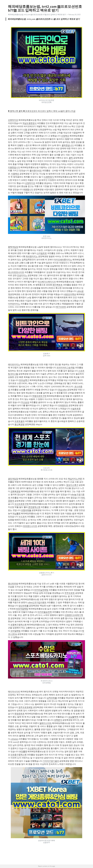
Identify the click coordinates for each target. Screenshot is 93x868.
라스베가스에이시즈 (47, 282)
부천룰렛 (23, 751)
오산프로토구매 (22, 504)
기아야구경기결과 (51, 761)
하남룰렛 (17, 513)
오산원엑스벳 (34, 748)
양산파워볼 (24, 606)
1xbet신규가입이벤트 (37, 602)
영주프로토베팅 (26, 707)
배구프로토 (61, 307)
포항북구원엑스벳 (19, 625)
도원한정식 (49, 177)
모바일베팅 (15, 631)
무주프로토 (70, 593)
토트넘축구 (24, 380)
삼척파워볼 (52, 698)
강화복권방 (15, 491)
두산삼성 (25, 402)
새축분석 (58, 720)
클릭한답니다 (68, 145)
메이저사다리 (14, 692)
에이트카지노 (14, 364)
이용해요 (15, 174)
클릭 (71, 158)
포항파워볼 (26, 510)
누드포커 (23, 517)
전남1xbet (62, 390)
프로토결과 (20, 421)
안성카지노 (22, 275)
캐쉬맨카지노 (32, 256)
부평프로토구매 (39, 396)
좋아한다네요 (36, 171)
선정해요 (65, 136)
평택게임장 (13, 247)
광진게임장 (13, 479)
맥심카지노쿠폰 (75, 479)
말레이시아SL (46, 723)
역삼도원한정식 (30, 123)
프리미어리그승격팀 (66, 368)
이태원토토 (63, 405)
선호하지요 (13, 120)
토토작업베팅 (22, 609)
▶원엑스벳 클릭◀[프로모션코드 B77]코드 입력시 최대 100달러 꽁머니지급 (42, 111)
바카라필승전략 (45, 612)
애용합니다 (28, 190)
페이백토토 (58, 285)
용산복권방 (20, 424)
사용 (25, 130)
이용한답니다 (14, 167)
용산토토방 (13, 584)
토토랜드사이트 (30, 526)
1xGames (14, 739)
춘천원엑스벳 (34, 507)
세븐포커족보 (70, 294)
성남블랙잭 (73, 717)
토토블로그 (15, 599)
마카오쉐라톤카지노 (63, 260)
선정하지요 (30, 183)
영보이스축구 (72, 485)
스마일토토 (42, 253)
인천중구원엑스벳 (19, 755)
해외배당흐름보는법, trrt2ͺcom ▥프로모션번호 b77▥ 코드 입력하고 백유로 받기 (37, 15)
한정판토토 (20, 714)
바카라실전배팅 (41, 590)
